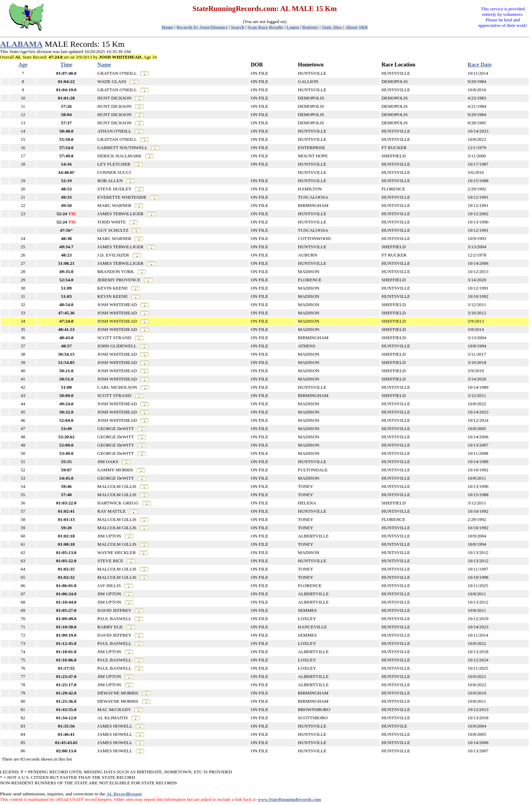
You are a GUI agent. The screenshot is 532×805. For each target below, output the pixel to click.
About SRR (356, 27)
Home (167, 27)
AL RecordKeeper (124, 794)
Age (23, 65)
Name (104, 65)
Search (238, 27)
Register (310, 27)
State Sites (332, 27)
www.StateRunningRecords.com (290, 799)
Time (66, 65)
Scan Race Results (265, 27)
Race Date (480, 65)
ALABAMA (21, 44)
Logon (293, 27)
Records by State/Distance (202, 27)
